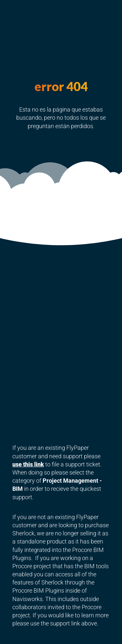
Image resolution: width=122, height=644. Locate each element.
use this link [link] (28, 464)
